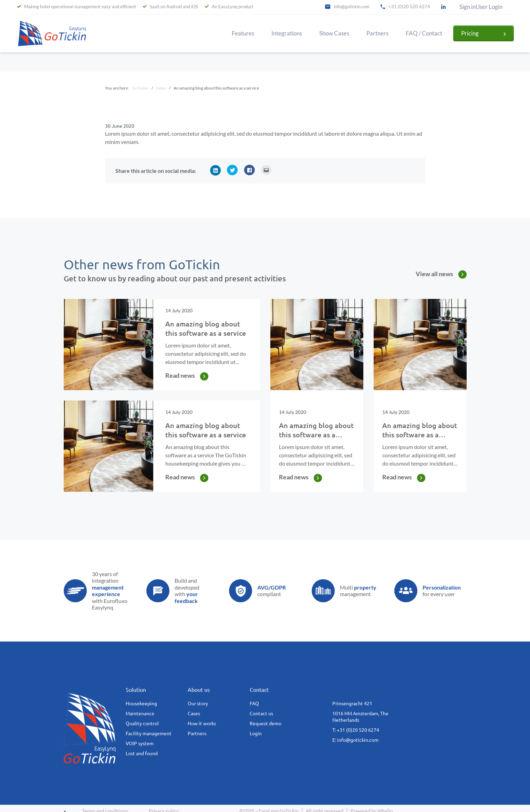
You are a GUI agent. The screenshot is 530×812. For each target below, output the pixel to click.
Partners (377, 33)
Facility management (149, 733)
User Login (489, 7)
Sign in (467, 7)
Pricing (470, 33)
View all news (434, 274)
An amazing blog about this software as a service (316, 435)
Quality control (142, 723)
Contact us (261, 714)
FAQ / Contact (424, 33)
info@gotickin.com (352, 7)
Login (256, 733)
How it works (202, 723)
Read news (180, 375)
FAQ (254, 704)
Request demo (266, 723)
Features (243, 33)
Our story (198, 704)
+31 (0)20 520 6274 (409, 7)
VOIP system (140, 743)
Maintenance (140, 714)
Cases (194, 714)
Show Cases (334, 33)
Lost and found (142, 753)
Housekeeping (141, 704)
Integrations (287, 33)
